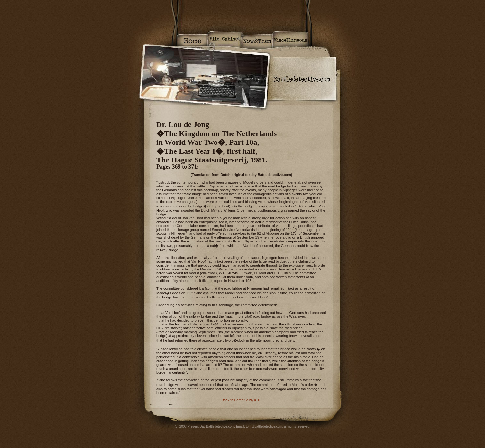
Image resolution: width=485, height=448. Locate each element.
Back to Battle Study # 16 (242, 400)
